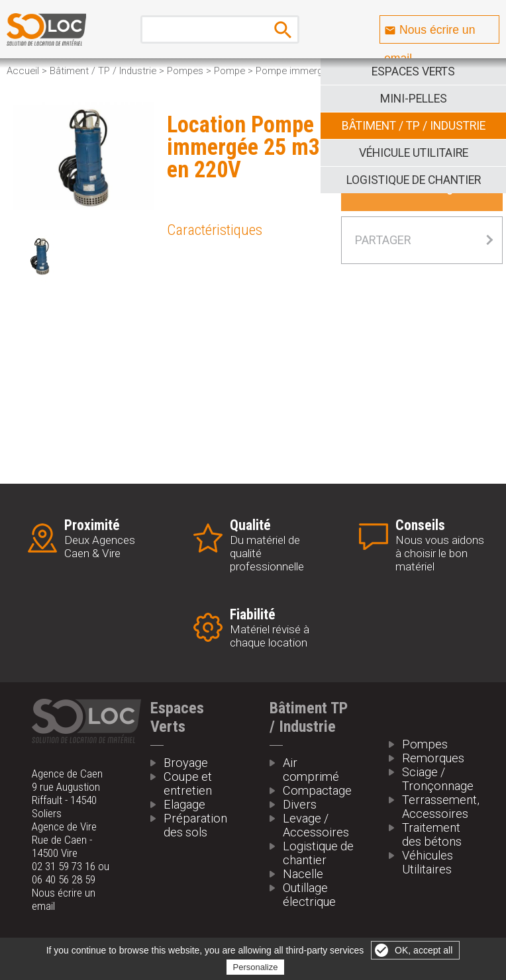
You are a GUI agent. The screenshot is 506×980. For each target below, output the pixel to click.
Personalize (256, 967)
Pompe (229, 71)
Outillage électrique (309, 895)
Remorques (433, 758)
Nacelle (303, 874)
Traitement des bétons (432, 834)
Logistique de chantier (318, 853)
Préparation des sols (195, 825)
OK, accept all (424, 950)
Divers (300, 804)
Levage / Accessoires (316, 825)
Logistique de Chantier (414, 180)
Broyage (186, 763)
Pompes (185, 71)
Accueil (23, 71)
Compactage (317, 790)
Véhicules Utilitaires (428, 862)
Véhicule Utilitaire (414, 153)
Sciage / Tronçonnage (438, 779)
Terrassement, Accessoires (438, 807)
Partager (383, 240)
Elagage (184, 804)
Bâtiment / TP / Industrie (414, 126)
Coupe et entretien (188, 783)
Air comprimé (311, 770)
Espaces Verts (413, 71)
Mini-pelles (414, 99)
